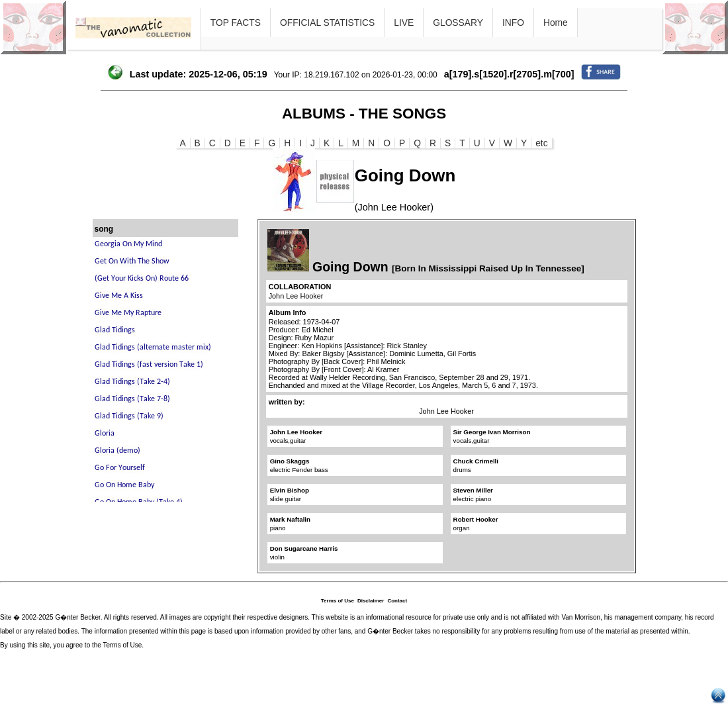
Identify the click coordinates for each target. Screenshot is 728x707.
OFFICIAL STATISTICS (327, 23)
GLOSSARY (458, 23)
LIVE (404, 23)
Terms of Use (338, 601)
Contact (397, 601)
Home (556, 23)
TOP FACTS (236, 23)
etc (541, 143)
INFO (513, 23)
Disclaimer (371, 601)
